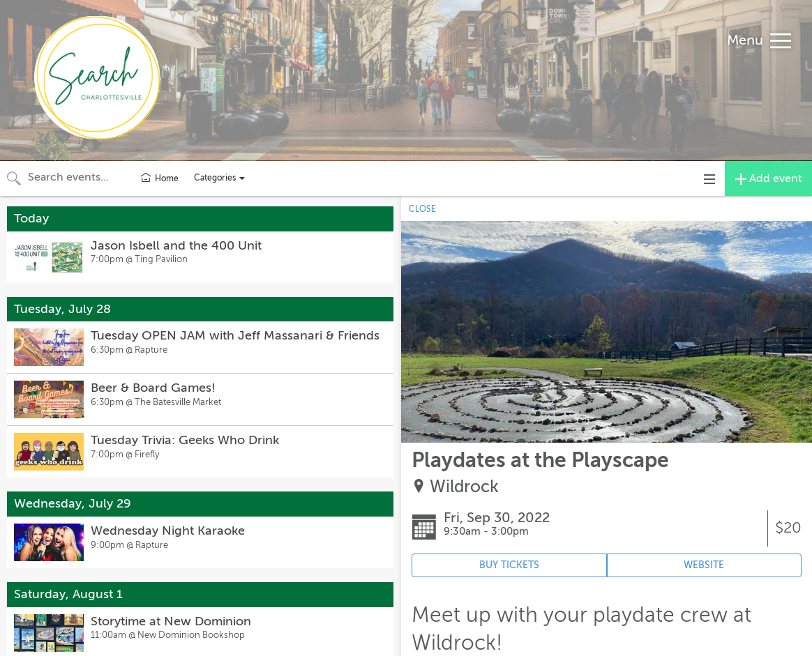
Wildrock (464, 487)
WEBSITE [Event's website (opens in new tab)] (704, 565)
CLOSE (422, 209)
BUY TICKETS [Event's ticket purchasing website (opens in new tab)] (509, 565)
